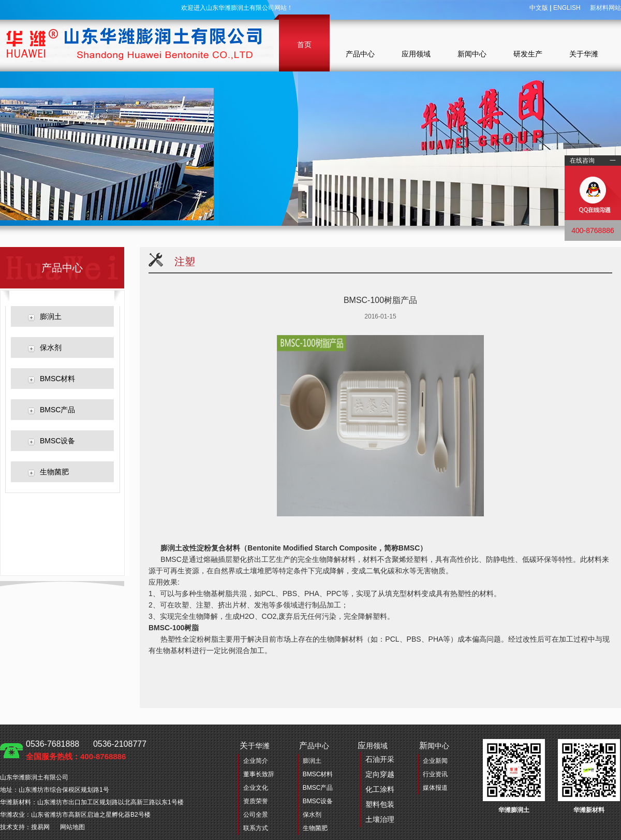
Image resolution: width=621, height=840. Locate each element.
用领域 (376, 784)
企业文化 (256, 788)
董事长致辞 (259, 774)
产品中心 (360, 54)
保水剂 (51, 347)
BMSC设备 (57, 441)
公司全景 (256, 815)
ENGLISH (567, 8)
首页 (304, 45)
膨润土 (51, 316)
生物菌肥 (54, 472)
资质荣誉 (256, 801)
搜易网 (40, 827)
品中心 (314, 745)
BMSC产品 (57, 410)
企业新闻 (435, 761)
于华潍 (255, 745)
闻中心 (434, 745)
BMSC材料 (57, 379)
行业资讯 (435, 774)
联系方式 (256, 828)
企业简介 (256, 761)
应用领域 (416, 54)
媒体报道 (435, 788)
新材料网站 (605, 8)
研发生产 (528, 54)
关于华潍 (584, 54)
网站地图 (72, 827)
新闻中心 (472, 54)
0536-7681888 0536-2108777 (86, 750)
